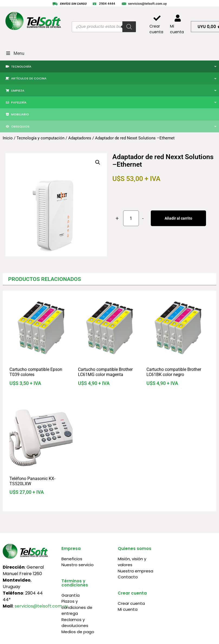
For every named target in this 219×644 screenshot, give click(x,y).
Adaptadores (80, 138)
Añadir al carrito (178, 218)
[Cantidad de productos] (131, 218)
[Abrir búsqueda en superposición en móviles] (104, 27)
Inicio (8, 138)
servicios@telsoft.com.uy (41, 606)
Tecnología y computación (40, 138)
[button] (98, 162)
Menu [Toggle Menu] (15, 53)
